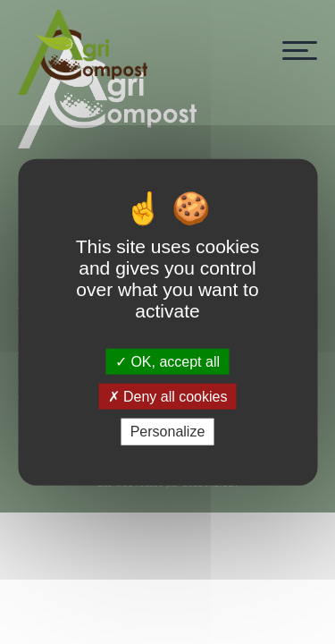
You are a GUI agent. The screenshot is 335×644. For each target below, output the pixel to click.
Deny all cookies (168, 397)
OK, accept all (167, 362)
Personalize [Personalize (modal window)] (168, 432)
